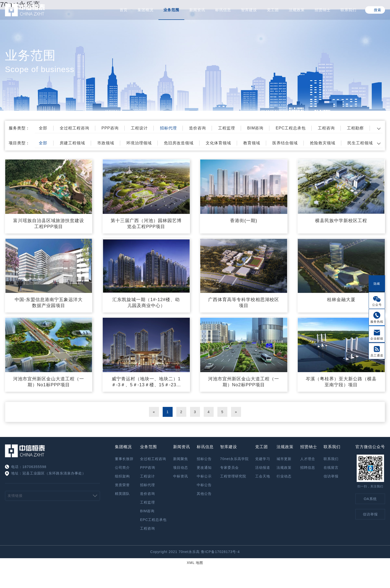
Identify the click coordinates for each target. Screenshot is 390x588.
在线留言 (331, 468)
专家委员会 (229, 468)
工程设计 (139, 128)
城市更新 (284, 459)
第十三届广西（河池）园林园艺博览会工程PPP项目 (146, 224)
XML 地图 (195, 563)
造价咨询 (197, 128)
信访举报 (331, 476)
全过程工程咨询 (74, 128)
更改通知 (204, 468)
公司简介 (122, 468)
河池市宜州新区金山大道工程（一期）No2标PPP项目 (244, 382)
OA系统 (370, 499)
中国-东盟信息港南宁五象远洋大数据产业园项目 (49, 303)
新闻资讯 (197, 10)
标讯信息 (223, 10)
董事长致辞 (124, 459)
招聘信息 (308, 468)
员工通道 (377, 355)
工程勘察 (355, 128)
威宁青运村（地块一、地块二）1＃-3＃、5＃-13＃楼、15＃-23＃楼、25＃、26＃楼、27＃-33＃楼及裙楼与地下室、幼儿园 (146, 382)
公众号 (377, 305)
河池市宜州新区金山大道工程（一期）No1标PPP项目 (49, 382)
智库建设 (249, 10)
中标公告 (204, 485)
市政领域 (106, 143)
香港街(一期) (244, 221)
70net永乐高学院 (234, 459)
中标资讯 (181, 476)
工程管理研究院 (233, 476)
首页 (124, 10)
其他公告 (204, 494)
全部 (43, 128)
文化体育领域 (218, 143)
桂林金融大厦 (341, 300)
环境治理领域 (139, 143)
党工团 (273, 10)
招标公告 (204, 459)
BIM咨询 (255, 128)
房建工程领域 (72, 143)
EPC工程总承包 (291, 128)
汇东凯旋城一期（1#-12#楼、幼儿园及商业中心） (146, 303)
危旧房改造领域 (179, 143)
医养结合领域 (285, 143)
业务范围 (171, 10)
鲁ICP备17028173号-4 (220, 552)
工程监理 (227, 128)
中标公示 (204, 476)
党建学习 (263, 459)
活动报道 (263, 468)
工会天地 (263, 476)
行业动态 (284, 476)
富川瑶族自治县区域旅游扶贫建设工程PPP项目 (49, 224)
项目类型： (19, 143)
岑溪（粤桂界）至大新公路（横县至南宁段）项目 (341, 382)
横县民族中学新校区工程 (341, 221)
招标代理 (168, 128)
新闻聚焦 (181, 459)
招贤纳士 (323, 10)
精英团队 (122, 494)
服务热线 (377, 322)
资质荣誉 (122, 485)
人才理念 (308, 459)
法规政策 (297, 10)
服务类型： (19, 128)
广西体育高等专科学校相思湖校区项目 (244, 303)
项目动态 (181, 468)
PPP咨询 (110, 128)
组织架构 (122, 476)
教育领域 (252, 143)
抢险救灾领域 (323, 143)
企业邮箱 (377, 339)
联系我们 (348, 10)
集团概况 (146, 10)
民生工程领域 (360, 143)
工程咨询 (326, 128)
